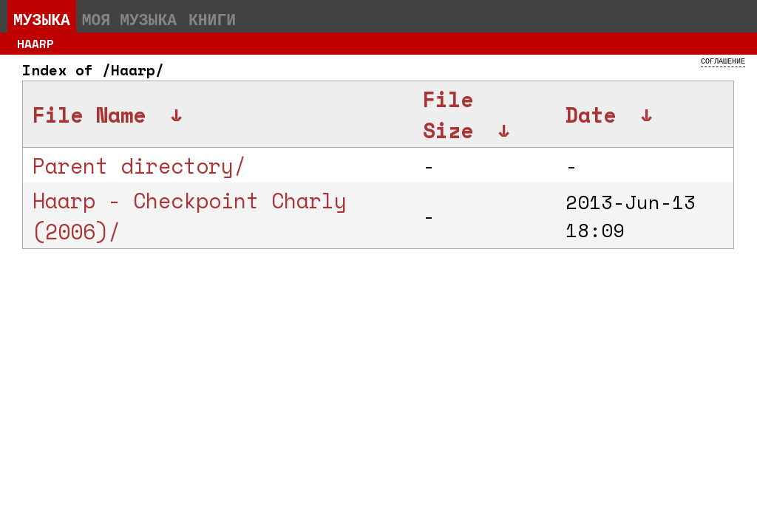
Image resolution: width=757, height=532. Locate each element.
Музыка (42, 19)
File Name (89, 115)
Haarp (35, 44)
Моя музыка (129, 19)
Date (591, 115)
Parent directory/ (139, 166)
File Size (448, 115)
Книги (212, 19)
